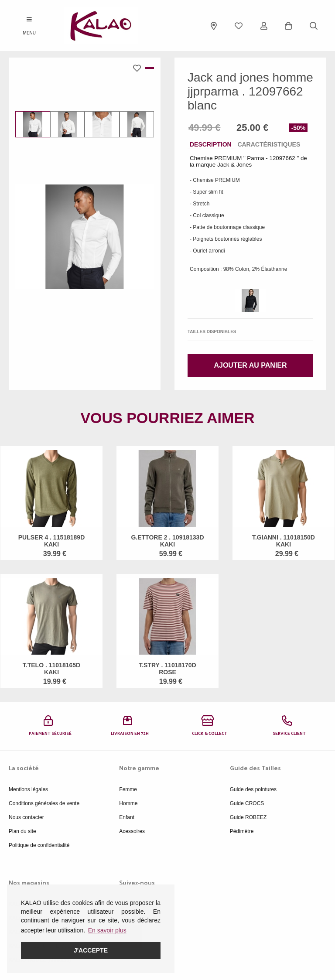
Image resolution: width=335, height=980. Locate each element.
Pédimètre (242, 831)
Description (211, 144)
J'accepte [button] (91, 950)
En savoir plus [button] (107, 930)
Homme (128, 803)
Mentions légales (28, 789)
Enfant (127, 817)
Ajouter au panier (250, 365)
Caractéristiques (269, 144)
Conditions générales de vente (44, 803)
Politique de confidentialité (39, 845)
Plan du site (22, 831)
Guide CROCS (247, 803)
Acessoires (132, 831)
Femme (128, 789)
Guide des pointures (253, 789)
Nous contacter (26, 817)
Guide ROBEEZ (248, 817)
